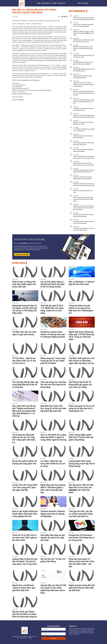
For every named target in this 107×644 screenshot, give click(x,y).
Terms (18, 638)
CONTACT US (62, 3)
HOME (39, 3)
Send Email (19, 87)
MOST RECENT (46, 3)
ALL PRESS (54, 3)
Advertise (30, 638)
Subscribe (54, 638)
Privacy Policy (24, 638)
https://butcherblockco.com (24, 94)
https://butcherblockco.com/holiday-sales (28, 80)
